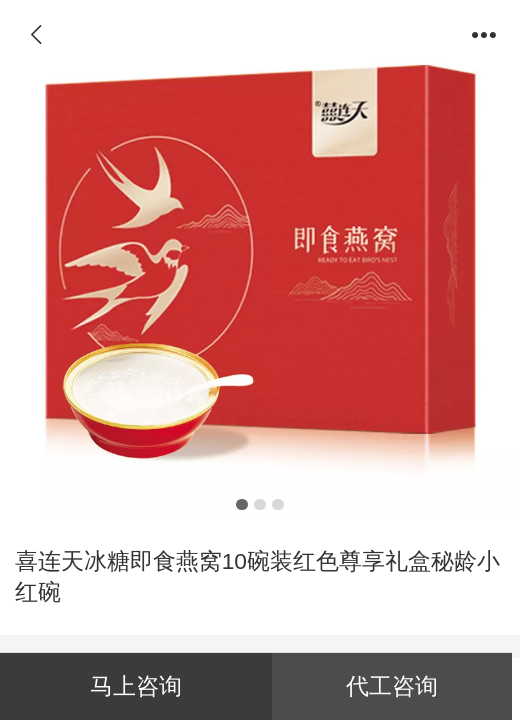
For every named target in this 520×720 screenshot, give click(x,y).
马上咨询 (136, 686)
